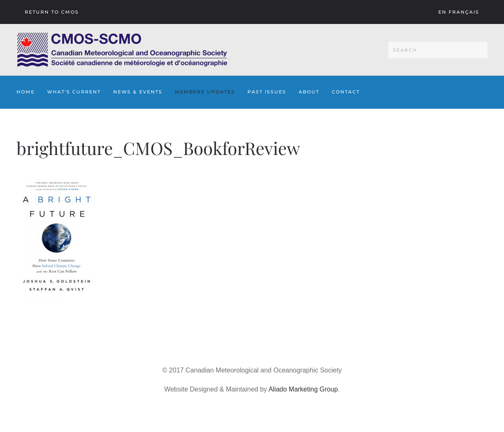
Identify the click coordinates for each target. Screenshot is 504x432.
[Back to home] (122, 50)
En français (459, 12)
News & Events (138, 92)
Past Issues (267, 92)
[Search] (438, 50)
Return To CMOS (52, 12)
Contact (346, 92)
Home (26, 92)
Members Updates (205, 92)
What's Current (74, 92)
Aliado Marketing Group (303, 389)
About (309, 92)
